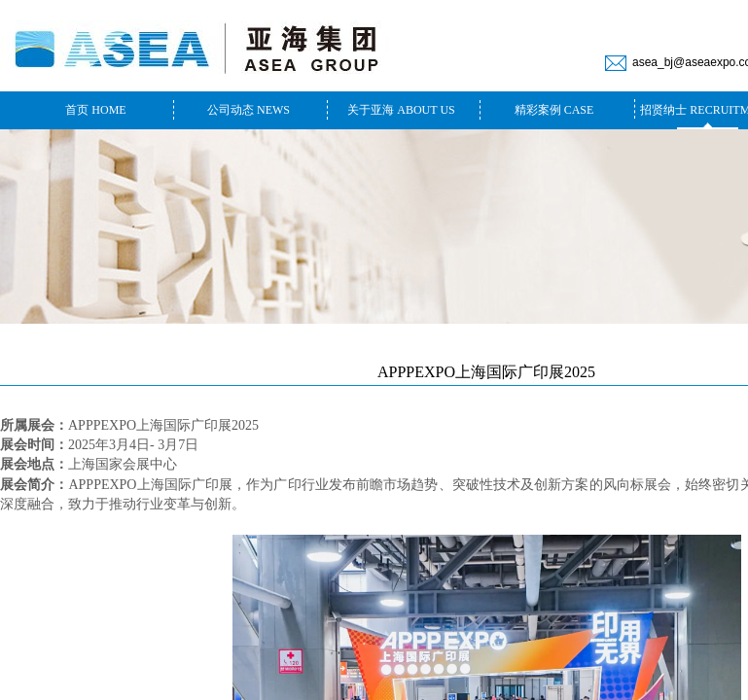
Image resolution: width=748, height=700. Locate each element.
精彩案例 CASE (554, 110)
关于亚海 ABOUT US (401, 110)
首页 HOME (95, 110)
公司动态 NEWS (249, 110)
